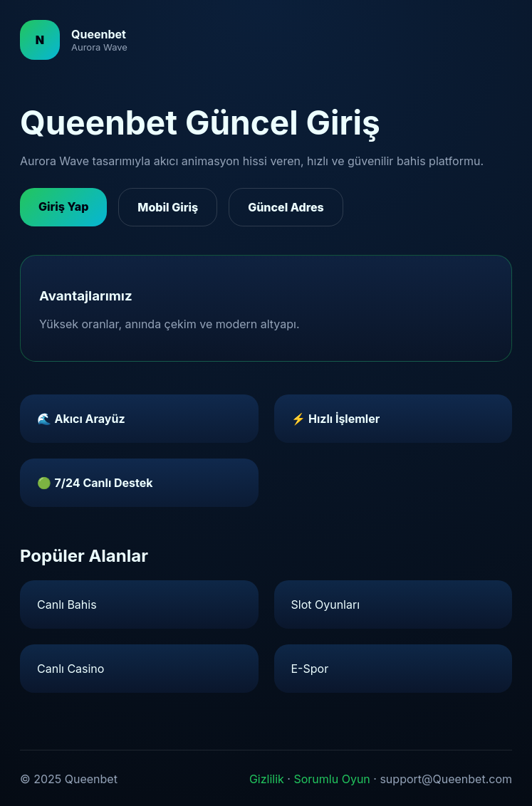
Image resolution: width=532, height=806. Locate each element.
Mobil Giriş (168, 207)
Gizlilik (267, 779)
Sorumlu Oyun (332, 779)
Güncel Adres (286, 207)
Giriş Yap (63, 206)
